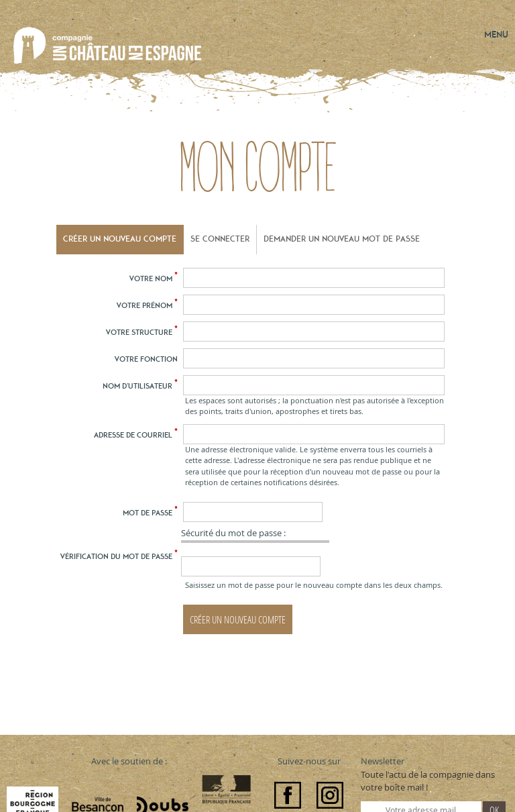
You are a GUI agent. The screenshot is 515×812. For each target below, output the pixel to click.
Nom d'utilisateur (140, 385)
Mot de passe (150, 512)
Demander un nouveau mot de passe (342, 239)
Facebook (288, 795)
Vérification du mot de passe (119, 556)
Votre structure (142, 332)
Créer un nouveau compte (120, 239)
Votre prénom (147, 305)
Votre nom (154, 278)
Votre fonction (146, 359)
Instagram (330, 795)
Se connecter (220, 239)
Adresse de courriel (136, 434)
